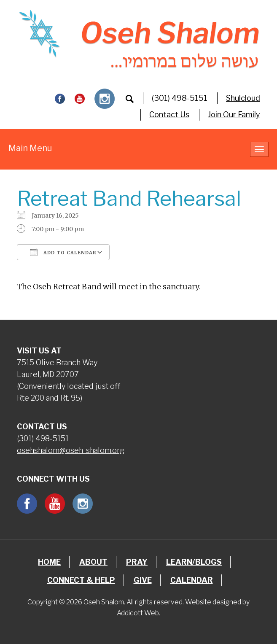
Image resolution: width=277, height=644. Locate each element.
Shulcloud (243, 98)
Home (49, 562)
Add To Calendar (63, 252)
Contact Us (169, 115)
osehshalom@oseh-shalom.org (71, 450)
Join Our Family (234, 115)
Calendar (192, 580)
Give (143, 580)
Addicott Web (138, 613)
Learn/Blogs (194, 562)
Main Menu (30, 148)
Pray (137, 562)
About (93, 562)
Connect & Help (81, 580)
